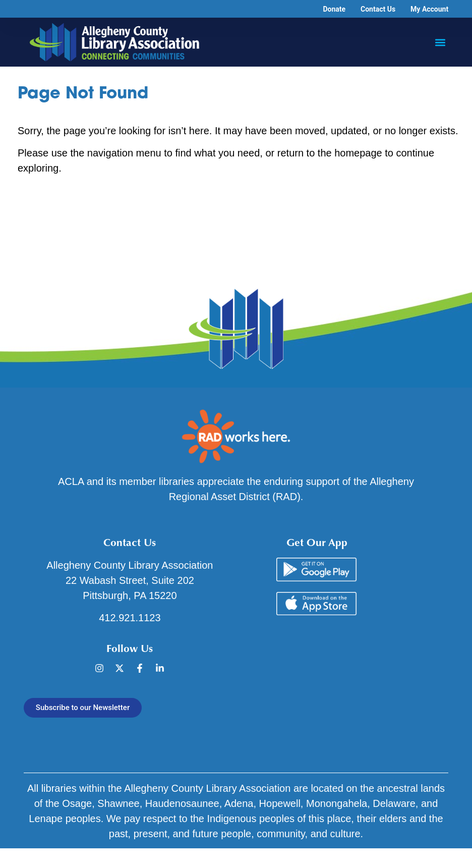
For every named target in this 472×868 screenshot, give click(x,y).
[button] (440, 42)
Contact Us (378, 9)
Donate (334, 9)
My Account (429, 9)
